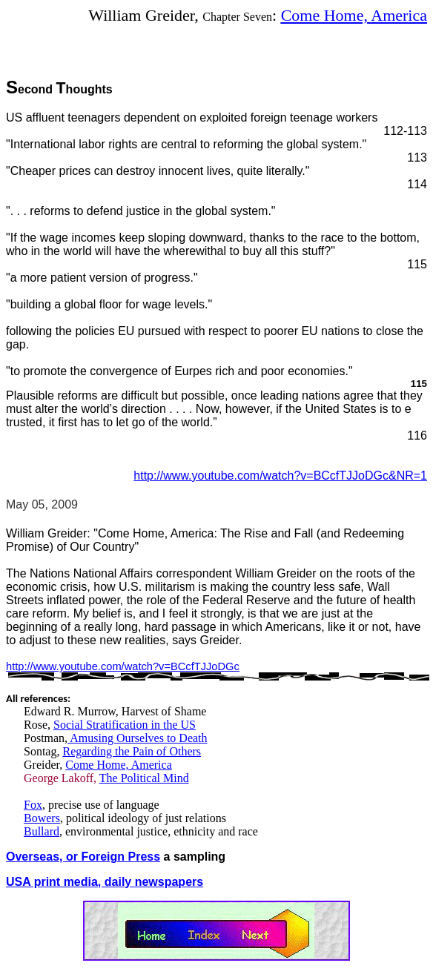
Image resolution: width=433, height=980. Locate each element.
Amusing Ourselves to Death (137, 738)
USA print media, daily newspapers (105, 882)
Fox (33, 805)
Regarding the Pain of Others (132, 751)
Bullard (42, 831)
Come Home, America (354, 15)
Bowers (42, 818)
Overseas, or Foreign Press (83, 857)
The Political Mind (144, 778)
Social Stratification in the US (125, 725)
